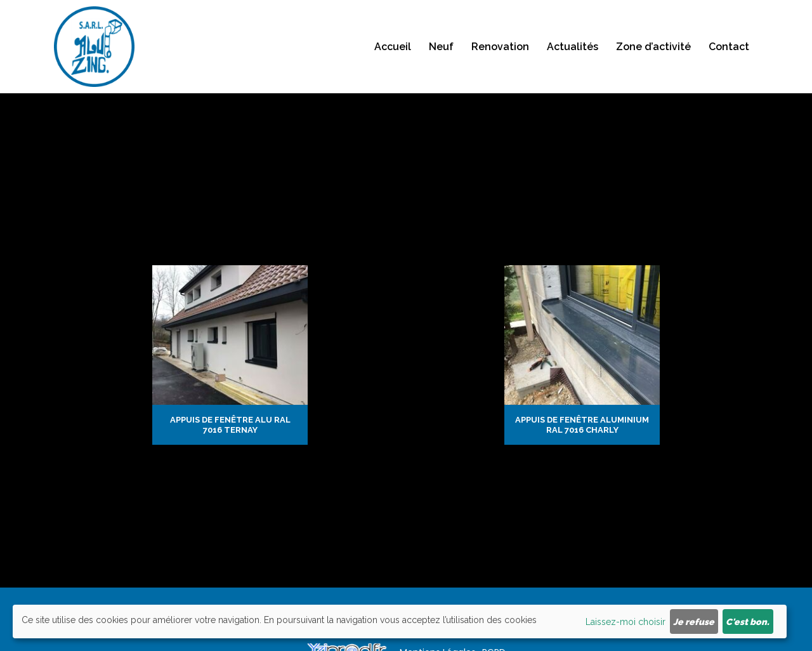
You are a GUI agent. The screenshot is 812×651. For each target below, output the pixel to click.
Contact (729, 51)
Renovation (500, 51)
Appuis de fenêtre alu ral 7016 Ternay (230, 425)
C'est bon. (748, 622)
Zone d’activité (653, 51)
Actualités (573, 51)
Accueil (393, 51)
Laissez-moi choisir (625, 622)
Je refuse (694, 622)
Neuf (441, 51)
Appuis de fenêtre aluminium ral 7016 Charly (582, 425)
